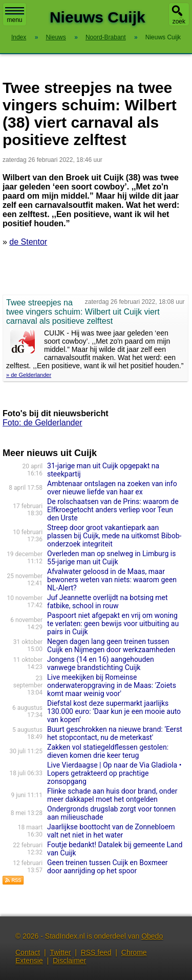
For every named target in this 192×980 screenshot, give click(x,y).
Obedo (152, 936)
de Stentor (28, 242)
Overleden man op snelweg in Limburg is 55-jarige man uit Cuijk (111, 558)
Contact (28, 952)
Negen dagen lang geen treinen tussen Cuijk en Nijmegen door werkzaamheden (111, 646)
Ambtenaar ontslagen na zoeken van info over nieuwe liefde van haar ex (112, 488)
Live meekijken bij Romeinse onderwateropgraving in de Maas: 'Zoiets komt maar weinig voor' (112, 685)
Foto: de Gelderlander (42, 423)
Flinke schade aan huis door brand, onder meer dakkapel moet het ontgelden (112, 795)
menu (15, 15)
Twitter (60, 952)
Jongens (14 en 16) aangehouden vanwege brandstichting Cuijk (101, 663)
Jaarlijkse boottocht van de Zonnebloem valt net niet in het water (111, 831)
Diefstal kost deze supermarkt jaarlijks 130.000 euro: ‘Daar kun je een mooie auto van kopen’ (114, 711)
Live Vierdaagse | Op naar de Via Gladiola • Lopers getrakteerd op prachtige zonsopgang (114, 773)
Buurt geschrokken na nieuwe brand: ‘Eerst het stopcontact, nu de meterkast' (115, 733)
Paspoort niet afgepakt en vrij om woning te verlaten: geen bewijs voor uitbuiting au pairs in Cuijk (113, 624)
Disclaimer (69, 961)
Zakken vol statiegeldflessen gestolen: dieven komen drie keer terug (108, 751)
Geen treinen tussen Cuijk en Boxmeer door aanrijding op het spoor (108, 867)
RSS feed (96, 952)
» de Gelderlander (29, 375)
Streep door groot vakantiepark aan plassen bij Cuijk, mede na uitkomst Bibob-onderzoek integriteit (114, 536)
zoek (179, 21)
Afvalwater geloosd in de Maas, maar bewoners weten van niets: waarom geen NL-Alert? (112, 580)
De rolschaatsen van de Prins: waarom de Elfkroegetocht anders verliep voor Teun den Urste (113, 510)
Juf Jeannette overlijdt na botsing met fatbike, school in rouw (108, 602)
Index (19, 37)
